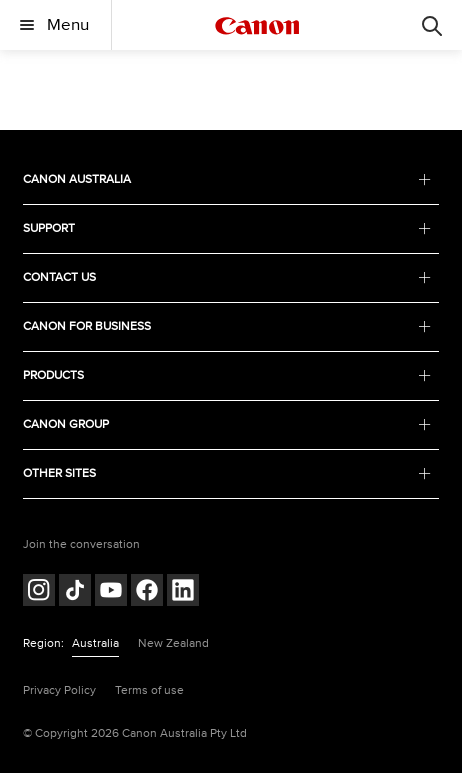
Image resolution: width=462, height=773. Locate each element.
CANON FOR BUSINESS (227, 326)
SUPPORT (227, 228)
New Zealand (173, 643)
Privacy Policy (59, 690)
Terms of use (149, 690)
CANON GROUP (227, 424)
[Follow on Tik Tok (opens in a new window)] (75, 592)
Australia (95, 643)
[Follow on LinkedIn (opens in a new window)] (183, 592)
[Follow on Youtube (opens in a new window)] (111, 592)
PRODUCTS (227, 375)
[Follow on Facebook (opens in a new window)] (147, 592)
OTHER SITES (227, 473)
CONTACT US (227, 277)
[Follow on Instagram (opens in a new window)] (39, 592)
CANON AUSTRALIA (227, 179)
